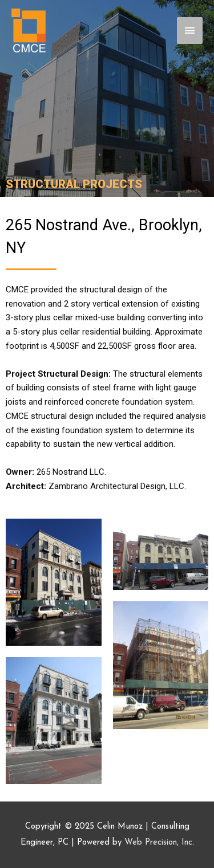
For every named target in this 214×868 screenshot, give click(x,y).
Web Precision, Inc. (159, 843)
